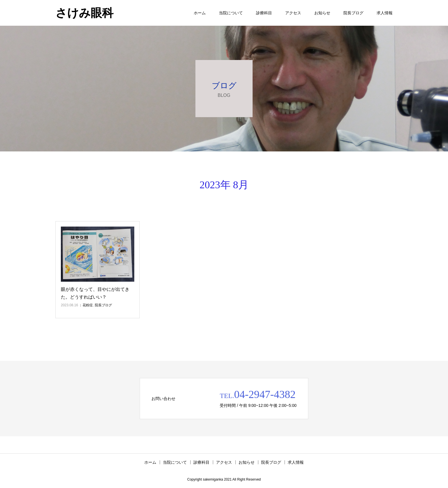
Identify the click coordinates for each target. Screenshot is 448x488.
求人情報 (385, 13)
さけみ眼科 (84, 13)
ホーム (200, 13)
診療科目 (264, 13)
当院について (231, 13)
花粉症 (88, 305)
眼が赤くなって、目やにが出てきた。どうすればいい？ (95, 293)
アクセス (293, 13)
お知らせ (322, 13)
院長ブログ (353, 13)
